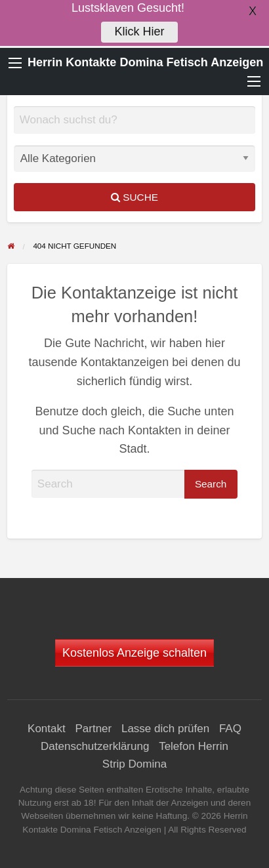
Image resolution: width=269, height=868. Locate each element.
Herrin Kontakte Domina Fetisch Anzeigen (145, 62)
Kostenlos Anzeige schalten (134, 653)
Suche (134, 197)
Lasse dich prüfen (165, 729)
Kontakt (47, 729)
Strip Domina (134, 764)
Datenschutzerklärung (95, 746)
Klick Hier (139, 31)
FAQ (230, 729)
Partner (93, 729)
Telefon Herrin (194, 746)
